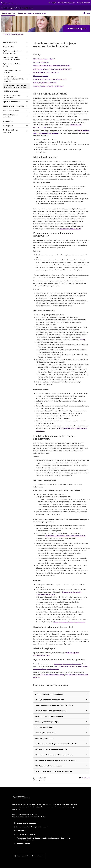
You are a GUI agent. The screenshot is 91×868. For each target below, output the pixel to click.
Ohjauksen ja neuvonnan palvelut (13, 71)
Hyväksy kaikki (60, 853)
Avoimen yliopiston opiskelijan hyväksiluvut (48, 86)
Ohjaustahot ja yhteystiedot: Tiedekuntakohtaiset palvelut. (65, 536)
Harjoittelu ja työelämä (11, 110)
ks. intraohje (81, 340)
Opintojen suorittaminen (12, 102)
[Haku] (85, 13)
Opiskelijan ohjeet (8, 13)
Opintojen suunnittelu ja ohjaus (12, 65)
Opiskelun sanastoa (11, 91)
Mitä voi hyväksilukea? (41, 62)
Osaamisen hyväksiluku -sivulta (70, 229)
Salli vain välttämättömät (78, 853)
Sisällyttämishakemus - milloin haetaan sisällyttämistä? (52, 69)
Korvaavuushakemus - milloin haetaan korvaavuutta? (52, 66)
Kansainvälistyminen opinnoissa (10, 116)
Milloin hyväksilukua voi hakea (44, 59)
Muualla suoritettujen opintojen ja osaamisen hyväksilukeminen (16, 86)
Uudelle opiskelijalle (10, 42)
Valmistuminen (8, 121)
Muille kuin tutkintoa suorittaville (10, 131)
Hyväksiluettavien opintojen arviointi (46, 72)
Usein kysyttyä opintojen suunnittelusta (13, 96)
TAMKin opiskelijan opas (66, 3)
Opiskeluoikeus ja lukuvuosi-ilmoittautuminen (13, 52)
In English (52, 3)
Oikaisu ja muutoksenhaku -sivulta (52, 675)
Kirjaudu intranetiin (83, 3)
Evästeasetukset (44, 853)
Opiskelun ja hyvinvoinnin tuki (14, 106)
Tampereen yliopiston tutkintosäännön (68, 664)
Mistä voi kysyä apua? (41, 76)
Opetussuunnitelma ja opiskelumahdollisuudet (11, 58)
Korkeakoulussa (9, 46)
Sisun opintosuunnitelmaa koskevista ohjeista (69, 622)
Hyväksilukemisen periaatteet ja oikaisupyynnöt (50, 79)
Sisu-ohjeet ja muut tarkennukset (45, 83)
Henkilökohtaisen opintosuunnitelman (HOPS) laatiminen (14, 79)
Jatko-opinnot (8, 126)
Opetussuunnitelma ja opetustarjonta (32, 13)
